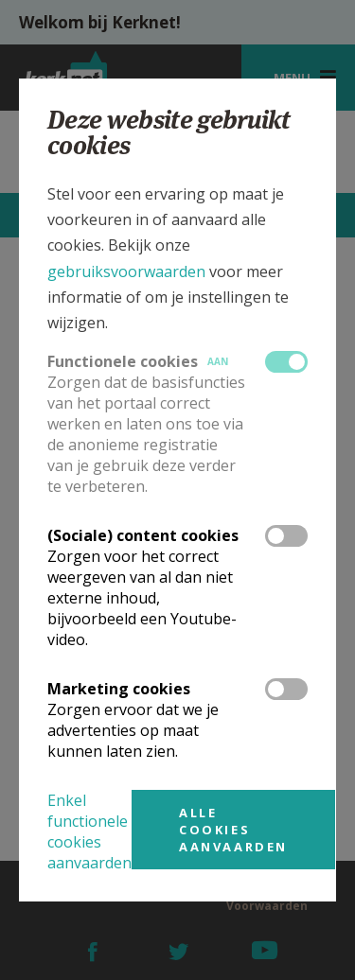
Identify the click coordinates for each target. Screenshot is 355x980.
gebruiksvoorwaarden (126, 271)
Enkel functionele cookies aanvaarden (89, 831)
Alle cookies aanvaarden (233, 830)
